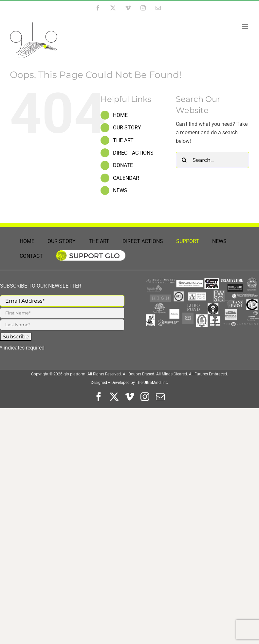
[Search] (184, 160)
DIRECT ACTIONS (133, 153)
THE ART (123, 140)
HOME (120, 115)
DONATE (123, 165)
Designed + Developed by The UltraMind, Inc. (130, 383)
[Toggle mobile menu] (246, 26)
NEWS (120, 190)
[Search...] (213, 160)
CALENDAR (126, 178)
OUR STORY (127, 128)
